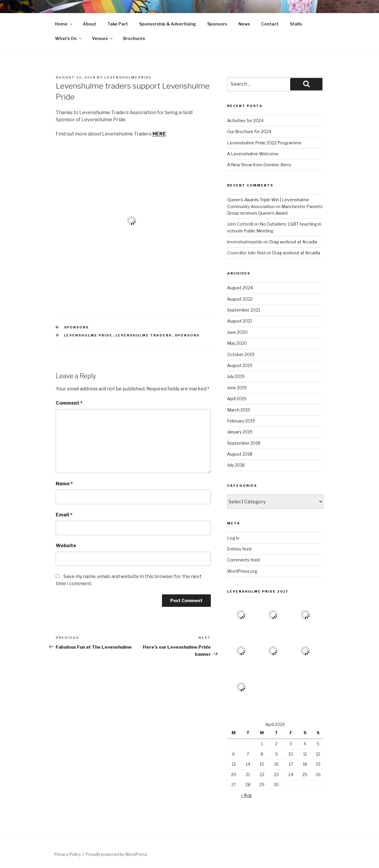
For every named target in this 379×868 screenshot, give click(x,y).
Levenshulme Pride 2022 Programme (264, 143)
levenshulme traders (144, 335)
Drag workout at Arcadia (293, 242)
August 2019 (240, 365)
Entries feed (239, 549)
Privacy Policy (67, 854)
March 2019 (239, 410)
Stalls (296, 24)
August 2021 (240, 321)
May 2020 (237, 343)
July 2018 (236, 465)
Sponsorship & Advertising (168, 24)
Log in (233, 538)
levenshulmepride (128, 77)
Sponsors (217, 24)
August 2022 (240, 299)
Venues (103, 38)
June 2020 (237, 332)
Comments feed (243, 560)
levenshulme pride (88, 335)
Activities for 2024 (245, 121)
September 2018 (244, 443)
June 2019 (237, 388)
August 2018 (240, 454)
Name (64, 484)
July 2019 (236, 376)
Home (64, 24)
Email (64, 515)
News (244, 24)
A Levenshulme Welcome (253, 154)
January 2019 (240, 432)
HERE (159, 134)
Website (66, 546)
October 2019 (241, 354)
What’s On (69, 38)
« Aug (246, 795)
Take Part (118, 24)
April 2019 (237, 399)
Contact (270, 24)
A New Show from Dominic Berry (259, 165)
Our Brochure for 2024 (249, 131)
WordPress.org (242, 571)
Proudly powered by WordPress (117, 854)
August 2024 (240, 288)
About (90, 24)
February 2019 (241, 421)
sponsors (77, 327)
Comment (69, 403)
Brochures (134, 38)
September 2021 (244, 310)
